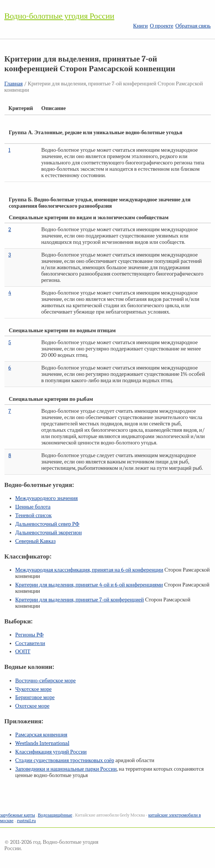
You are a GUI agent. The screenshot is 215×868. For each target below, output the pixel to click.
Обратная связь (193, 26)
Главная (14, 84)
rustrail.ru (27, 821)
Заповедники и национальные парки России (66, 769)
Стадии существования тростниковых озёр (65, 760)
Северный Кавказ (35, 541)
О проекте (161, 26)
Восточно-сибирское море (46, 681)
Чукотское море (34, 689)
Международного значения (47, 498)
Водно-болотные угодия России (60, 16)
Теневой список (34, 515)
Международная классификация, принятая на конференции (89, 570)
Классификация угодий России (51, 752)
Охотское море (32, 706)
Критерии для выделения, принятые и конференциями (89, 585)
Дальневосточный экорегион (49, 533)
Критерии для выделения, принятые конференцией (80, 600)
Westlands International (42, 743)
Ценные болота (33, 507)
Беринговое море (35, 697)
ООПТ (23, 652)
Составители (30, 643)
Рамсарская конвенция (41, 735)
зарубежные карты (18, 815)
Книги (141, 26)
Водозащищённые (55, 815)
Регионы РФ (29, 635)
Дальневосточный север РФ (47, 524)
